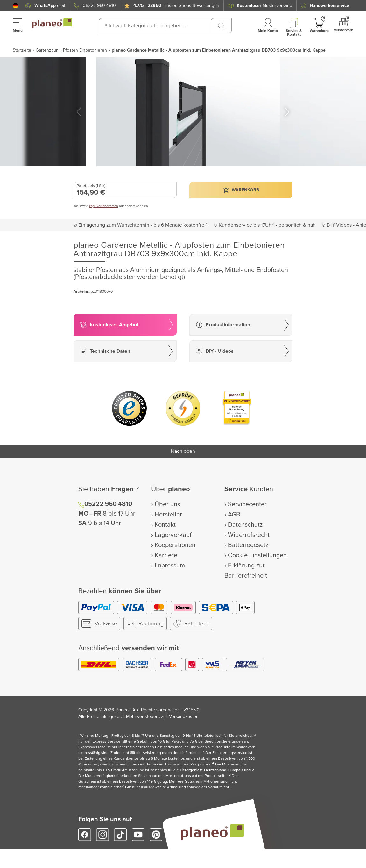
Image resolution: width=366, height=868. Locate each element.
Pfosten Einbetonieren (85, 50)
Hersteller (168, 515)
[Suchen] (221, 26)
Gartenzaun (47, 50)
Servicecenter (247, 504)
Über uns (167, 504)
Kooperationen (175, 545)
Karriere (166, 555)
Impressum (170, 566)
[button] (15, 6)
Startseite (22, 50)
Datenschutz (245, 525)
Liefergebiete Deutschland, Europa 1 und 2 (217, 770)
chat (50, 6)
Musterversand (264, 6)
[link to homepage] (52, 23)
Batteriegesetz (248, 545)
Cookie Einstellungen (257, 555)
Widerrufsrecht (249, 535)
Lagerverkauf (173, 535)
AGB (234, 515)
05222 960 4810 (99, 6)
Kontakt (165, 525)
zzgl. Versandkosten (104, 206)
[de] (15, 6)
